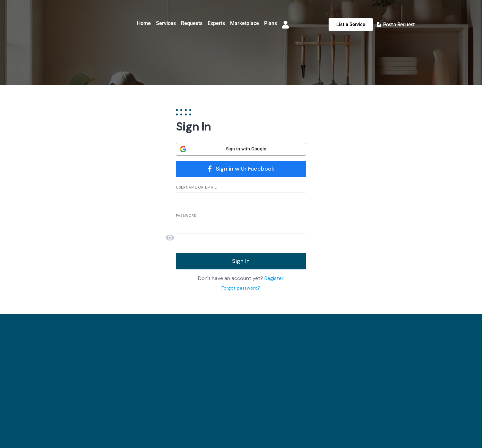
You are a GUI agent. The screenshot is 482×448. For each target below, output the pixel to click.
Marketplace (245, 23)
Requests (192, 23)
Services (166, 23)
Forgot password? (241, 288)
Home (144, 23)
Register (274, 278)
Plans (271, 23)
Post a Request (399, 25)
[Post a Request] (379, 25)
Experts (216, 23)
